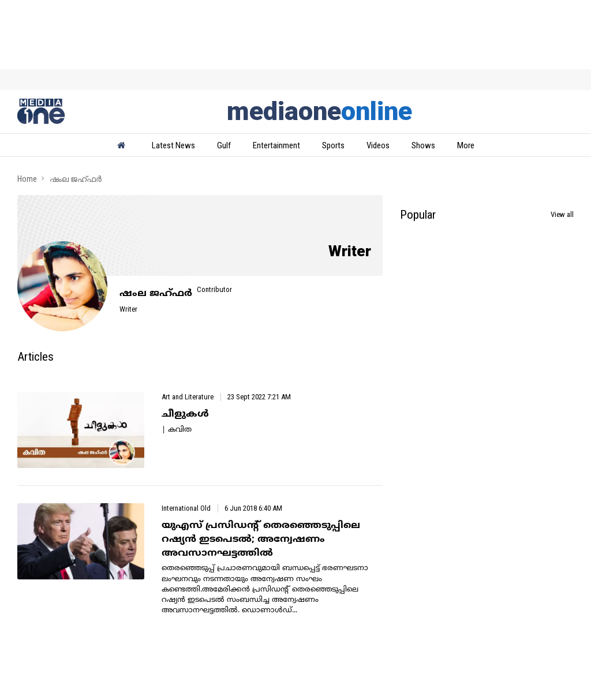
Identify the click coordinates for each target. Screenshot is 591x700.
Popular (418, 215)
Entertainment (276, 145)
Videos (378, 145)
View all (562, 214)
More (466, 145)
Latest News (173, 145)
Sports (333, 145)
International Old (186, 508)
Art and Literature (188, 397)
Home (27, 179)
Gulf (224, 145)
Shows (423, 145)
